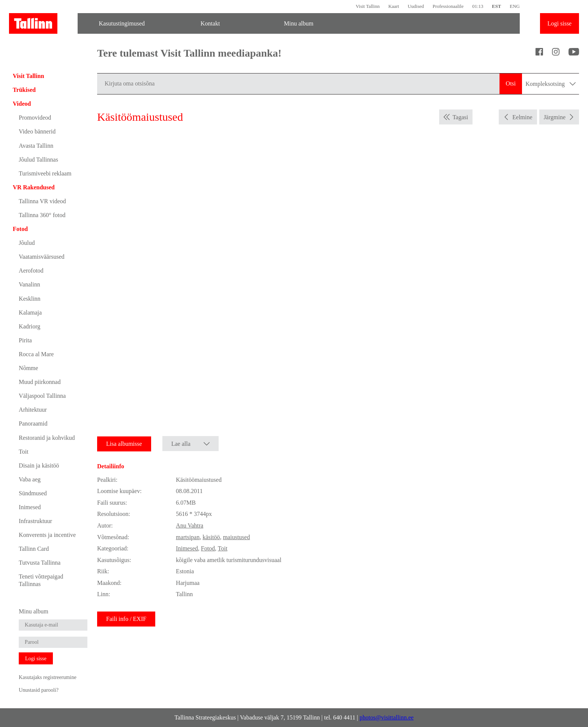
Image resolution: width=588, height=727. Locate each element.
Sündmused (33, 493)
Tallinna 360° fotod (42, 215)
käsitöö (211, 537)
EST (496, 6)
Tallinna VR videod (42, 201)
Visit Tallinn (367, 6)
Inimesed (30, 507)
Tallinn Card (34, 549)
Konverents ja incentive (47, 535)
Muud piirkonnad (40, 382)
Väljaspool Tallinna (42, 396)
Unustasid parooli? (39, 690)
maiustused (236, 537)
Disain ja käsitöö (39, 465)
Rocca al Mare (36, 354)
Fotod (20, 229)
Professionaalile (448, 6)
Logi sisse (559, 23)
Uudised (416, 6)
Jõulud (27, 243)
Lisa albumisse (124, 444)
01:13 (478, 6)
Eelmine (522, 117)
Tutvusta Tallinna (40, 563)
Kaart (394, 6)
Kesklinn (30, 299)
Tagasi (460, 117)
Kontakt (210, 23)
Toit (24, 452)
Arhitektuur (33, 410)
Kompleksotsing (550, 84)
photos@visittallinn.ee (387, 717)
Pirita (25, 340)
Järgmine (555, 117)
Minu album (299, 23)
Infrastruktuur (35, 521)
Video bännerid (37, 131)
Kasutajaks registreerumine (48, 677)
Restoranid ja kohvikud (47, 438)
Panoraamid (33, 423)
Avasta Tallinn (36, 146)
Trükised (24, 90)
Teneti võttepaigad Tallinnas (41, 580)
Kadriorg (29, 326)
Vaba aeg (30, 479)
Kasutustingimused (122, 23)
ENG (515, 6)
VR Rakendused (34, 187)
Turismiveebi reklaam (45, 173)
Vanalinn (29, 284)
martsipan (188, 537)
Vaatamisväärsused (42, 257)
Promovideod (35, 118)
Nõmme (28, 368)
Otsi (511, 83)
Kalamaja (30, 313)
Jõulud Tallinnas (38, 160)
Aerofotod (31, 271)
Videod (22, 104)
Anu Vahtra (190, 525)
